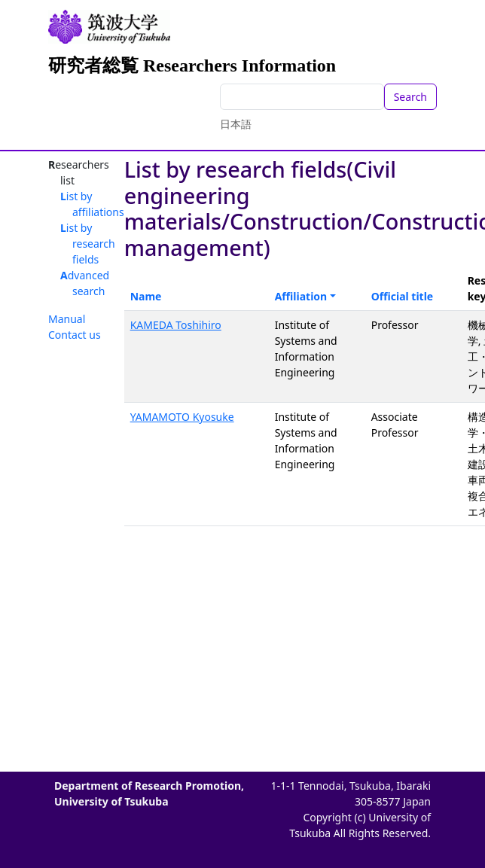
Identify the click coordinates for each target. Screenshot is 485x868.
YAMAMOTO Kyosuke (182, 417)
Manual (67, 319)
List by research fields (88, 244)
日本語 (236, 124)
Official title (403, 296)
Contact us (75, 335)
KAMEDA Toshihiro (176, 325)
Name (146, 296)
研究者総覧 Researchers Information (192, 65)
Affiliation (301, 296)
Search (410, 97)
